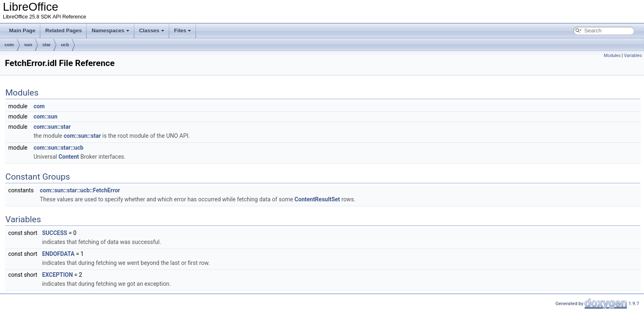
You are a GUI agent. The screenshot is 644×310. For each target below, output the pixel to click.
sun (28, 45)
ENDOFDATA (58, 254)
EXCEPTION (57, 275)
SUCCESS (54, 233)
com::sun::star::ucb (59, 148)
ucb (65, 45)
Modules (612, 56)
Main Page (22, 31)
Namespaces (110, 31)
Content (69, 157)
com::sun (46, 116)
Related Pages (63, 31)
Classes (152, 31)
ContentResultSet (317, 199)
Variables (633, 56)
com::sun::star (52, 127)
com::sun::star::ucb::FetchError (80, 190)
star (46, 45)
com (9, 45)
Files (183, 31)
